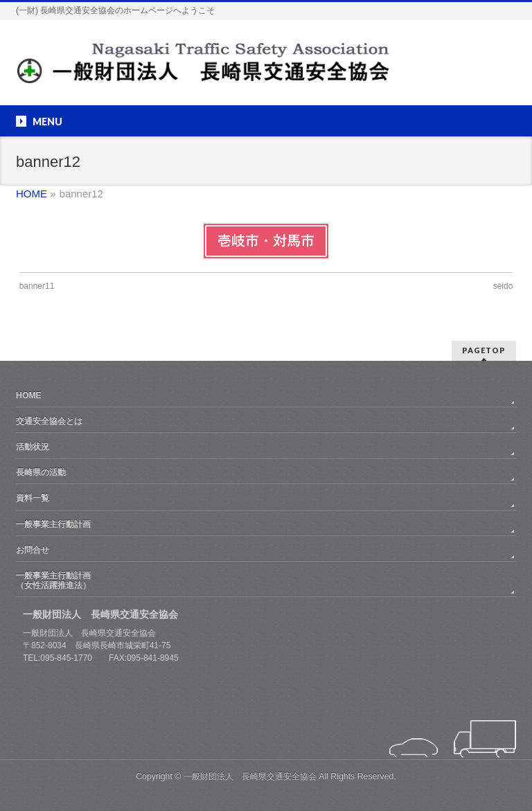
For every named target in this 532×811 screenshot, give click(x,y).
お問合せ (33, 550)
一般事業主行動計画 (53, 524)
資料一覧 (33, 498)
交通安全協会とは (49, 421)
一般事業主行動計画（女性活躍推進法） (53, 580)
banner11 (37, 286)
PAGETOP (484, 350)
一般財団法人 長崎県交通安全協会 (250, 776)
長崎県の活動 (41, 472)
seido (503, 286)
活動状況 (33, 447)
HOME (29, 395)
